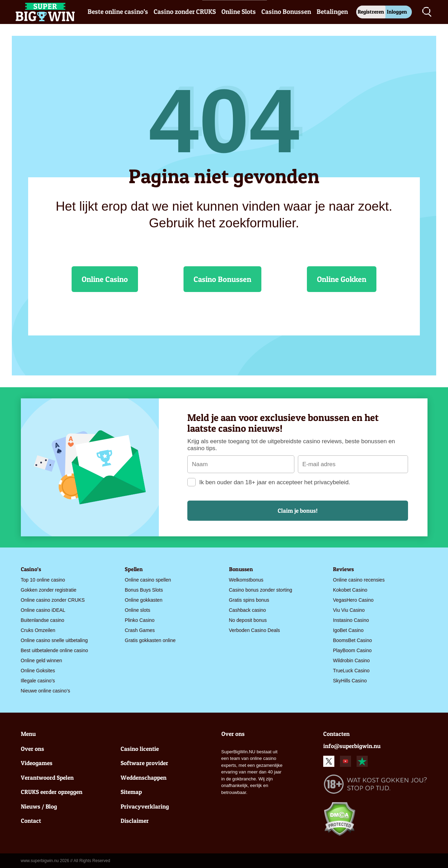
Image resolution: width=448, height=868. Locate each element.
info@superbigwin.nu (352, 746)
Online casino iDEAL (43, 610)
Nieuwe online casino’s (46, 691)
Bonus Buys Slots (144, 590)
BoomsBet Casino (352, 640)
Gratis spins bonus (249, 600)
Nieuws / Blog (39, 806)
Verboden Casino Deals (255, 630)
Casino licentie (140, 749)
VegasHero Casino (353, 600)
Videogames (37, 763)
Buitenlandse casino (43, 620)
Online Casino (105, 279)
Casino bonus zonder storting (261, 590)
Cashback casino (248, 610)
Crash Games (140, 630)
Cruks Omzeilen (38, 630)
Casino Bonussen (286, 12)
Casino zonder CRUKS (185, 12)
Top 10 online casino (43, 580)
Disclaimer (135, 821)
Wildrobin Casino (351, 660)
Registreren (371, 12)
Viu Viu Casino (349, 610)
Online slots (137, 610)
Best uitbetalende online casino (55, 650)
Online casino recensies (359, 580)
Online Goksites (38, 671)
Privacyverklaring (145, 806)
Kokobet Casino (350, 590)
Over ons (32, 749)
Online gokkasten (144, 600)
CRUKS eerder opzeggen (52, 792)
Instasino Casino (351, 620)
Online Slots (239, 12)
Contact (31, 821)
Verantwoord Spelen (47, 777)
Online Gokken (342, 279)
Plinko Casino (140, 620)
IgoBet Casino (348, 630)
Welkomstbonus (246, 580)
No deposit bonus (248, 620)
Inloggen (397, 12)
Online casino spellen (148, 580)
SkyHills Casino (350, 681)
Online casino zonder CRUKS (53, 600)
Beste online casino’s (118, 12)
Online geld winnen (42, 660)
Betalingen (332, 12)
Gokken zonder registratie (49, 590)
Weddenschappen (144, 777)
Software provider (144, 763)
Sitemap (131, 792)
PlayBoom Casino (352, 650)
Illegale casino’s (38, 681)
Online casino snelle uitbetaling (54, 640)
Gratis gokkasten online (150, 640)
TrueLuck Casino (351, 671)
